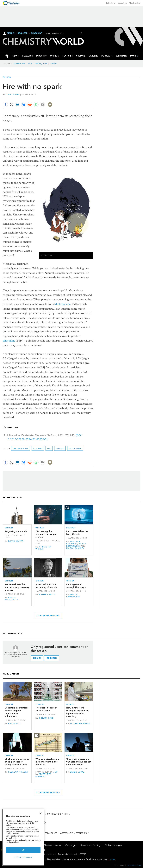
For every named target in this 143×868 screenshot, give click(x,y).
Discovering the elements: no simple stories (46, 534)
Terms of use (51, 833)
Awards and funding (91, 845)
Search (81, 33)
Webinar (40, 528)
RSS (66, 814)
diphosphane (63, 304)
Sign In (11, 33)
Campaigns (71, 845)
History (60, 448)
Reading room (41, 63)
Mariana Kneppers (73, 543)
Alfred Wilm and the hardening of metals (46, 586)
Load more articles (48, 616)
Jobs (30, 63)
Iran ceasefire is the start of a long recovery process (17, 587)
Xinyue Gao (46, 718)
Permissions (82, 833)
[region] (23, 837)
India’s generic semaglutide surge (76, 586)
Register (23, 33)
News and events (53, 845)
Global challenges (113, 845)
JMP (55, 772)
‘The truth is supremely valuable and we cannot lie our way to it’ (79, 762)
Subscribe (36, 33)
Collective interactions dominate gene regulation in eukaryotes (16, 712)
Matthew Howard (43, 775)
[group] (133, 56)
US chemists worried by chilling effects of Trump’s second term (17, 762)
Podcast (71, 528)
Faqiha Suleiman (80, 724)
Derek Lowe (77, 772)
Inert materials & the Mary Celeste (77, 533)
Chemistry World (44, 548)
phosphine (9, 341)
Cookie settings (23, 857)
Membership (135, 3)
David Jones (13, 95)
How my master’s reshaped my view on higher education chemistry (77, 712)
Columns (38, 448)
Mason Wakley (75, 548)
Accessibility (66, 833)
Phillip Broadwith (76, 545)
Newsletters (20, 63)
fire (49, 448)
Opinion (7, 77)
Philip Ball (15, 724)
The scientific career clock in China (46, 709)
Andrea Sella (47, 595)
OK (23, 850)
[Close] (41, 813)
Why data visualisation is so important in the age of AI (47, 762)
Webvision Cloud (135, 865)
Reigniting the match (16, 531)
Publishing (111, 3)
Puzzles (53, 63)
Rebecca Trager (18, 772)
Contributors (54, 814)
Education (122, 3)
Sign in (37, 658)
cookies (111, 859)
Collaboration (21, 448)
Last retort (75, 448)
